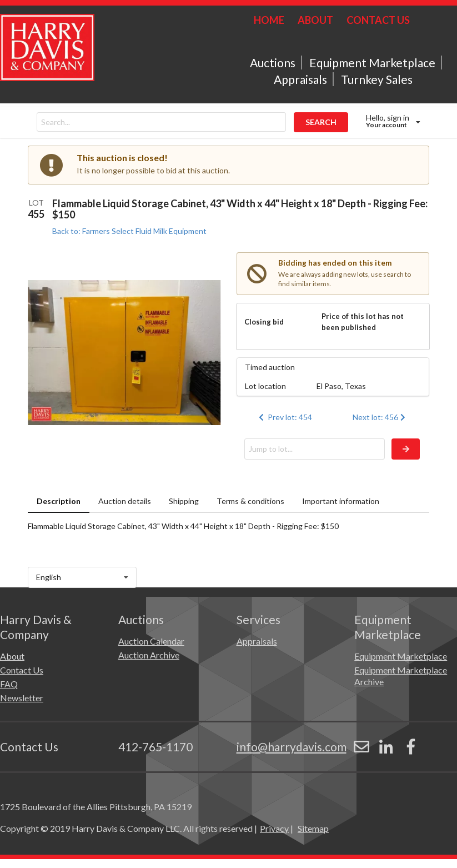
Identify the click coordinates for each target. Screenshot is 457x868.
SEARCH (321, 122)
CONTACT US (378, 20)
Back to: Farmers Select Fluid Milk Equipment (129, 231)
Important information (341, 501)
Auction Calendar (151, 641)
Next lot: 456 (380, 417)
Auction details (125, 501)
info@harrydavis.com (292, 747)
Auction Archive (149, 655)
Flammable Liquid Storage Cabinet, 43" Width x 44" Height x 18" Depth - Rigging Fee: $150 (240, 209)
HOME (269, 20)
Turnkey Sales (377, 79)
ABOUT (315, 20)
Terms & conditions (250, 501)
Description (59, 501)
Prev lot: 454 (284, 417)
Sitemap (313, 828)
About (12, 656)
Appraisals (300, 79)
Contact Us (22, 670)
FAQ (9, 684)
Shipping (184, 501)
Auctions (273, 63)
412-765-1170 (155, 747)
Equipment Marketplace (372, 63)
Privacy (274, 828)
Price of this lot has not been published (363, 322)
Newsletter (22, 698)
